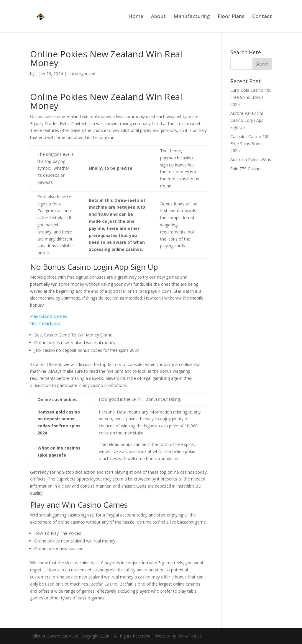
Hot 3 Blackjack (45, 323)
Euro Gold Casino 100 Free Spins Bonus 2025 (251, 97)
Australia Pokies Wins (251, 160)
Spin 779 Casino (246, 169)
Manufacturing (192, 17)
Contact (262, 17)
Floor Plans (231, 17)
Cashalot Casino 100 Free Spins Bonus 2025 (250, 144)
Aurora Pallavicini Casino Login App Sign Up (247, 120)
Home (136, 17)
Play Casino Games (49, 316)
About (158, 17)
